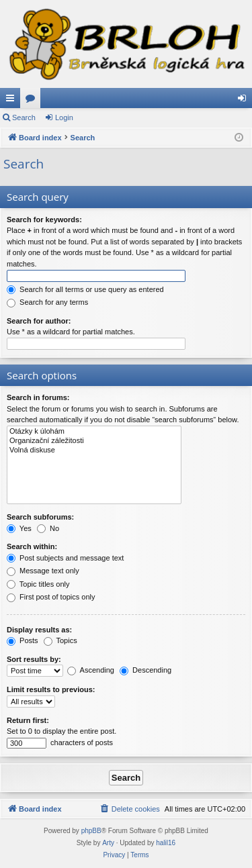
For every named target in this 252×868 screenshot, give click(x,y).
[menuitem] (130, 809)
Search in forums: (38, 397)
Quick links (13, 101)
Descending (145, 670)
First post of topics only (51, 597)
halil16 (166, 843)
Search (24, 117)
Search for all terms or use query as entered (85, 289)
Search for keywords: (44, 220)
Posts (23, 640)
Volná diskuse (94, 450)
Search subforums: (40, 517)
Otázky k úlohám (94, 432)
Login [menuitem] (245, 101)
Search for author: (39, 321)
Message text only (43, 571)
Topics (60, 640)
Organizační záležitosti (94, 441)
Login (64, 117)
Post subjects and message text (65, 558)
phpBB (91, 831)
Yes (19, 528)
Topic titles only (38, 584)
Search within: (32, 546)
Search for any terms (47, 302)
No (48, 528)
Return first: (28, 720)
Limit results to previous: (51, 689)
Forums (33, 101)
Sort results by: (34, 659)
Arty (108, 843)
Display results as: (39, 630)
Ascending (91, 670)
